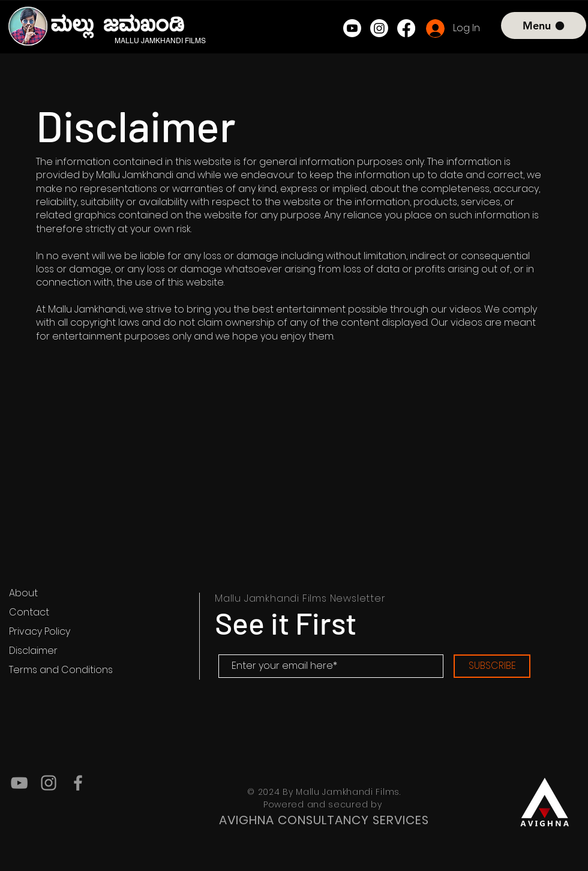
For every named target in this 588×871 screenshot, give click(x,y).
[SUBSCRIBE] (492, 666)
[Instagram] (379, 28)
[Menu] (544, 25)
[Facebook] (406, 28)
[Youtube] (352, 28)
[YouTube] (19, 783)
